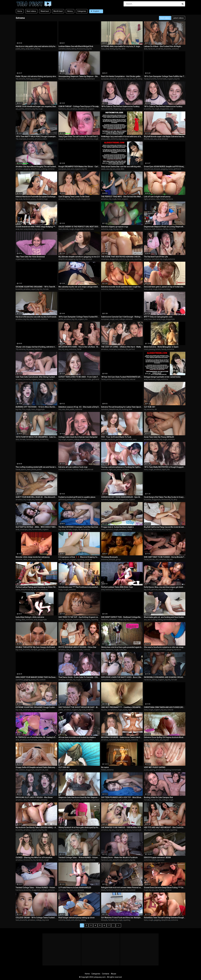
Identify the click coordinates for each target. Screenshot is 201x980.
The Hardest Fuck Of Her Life (156, 257)
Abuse (114, 974)
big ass (129, 79)
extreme (175, 49)
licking (160, 620)
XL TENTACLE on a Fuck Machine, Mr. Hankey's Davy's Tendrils (36, 737)
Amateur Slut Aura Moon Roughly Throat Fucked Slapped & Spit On (36, 167)
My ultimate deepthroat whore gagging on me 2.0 (79, 257)
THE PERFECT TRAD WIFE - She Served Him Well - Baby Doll (122, 197)
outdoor (69, 469)
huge (41, 109)
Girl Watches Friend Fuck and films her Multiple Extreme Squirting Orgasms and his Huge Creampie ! (122, 918)
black (69, 49)
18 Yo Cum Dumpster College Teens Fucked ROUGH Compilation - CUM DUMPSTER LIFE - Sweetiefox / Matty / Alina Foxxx (79, 317)
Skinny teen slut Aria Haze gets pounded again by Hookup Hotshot (122, 647)
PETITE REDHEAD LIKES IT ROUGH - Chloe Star (77, 647)
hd (153, 109)
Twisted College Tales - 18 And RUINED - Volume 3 (79, 857)
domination (85, 529)
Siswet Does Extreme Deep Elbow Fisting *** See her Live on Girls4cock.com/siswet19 (165, 888)
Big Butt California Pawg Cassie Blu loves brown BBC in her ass (165, 527)
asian (103, 169)
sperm (24, 469)
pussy (34, 79)
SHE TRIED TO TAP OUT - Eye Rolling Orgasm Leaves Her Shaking (79, 617)
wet (39, 79)
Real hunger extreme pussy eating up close (76, 918)
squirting (138, 259)
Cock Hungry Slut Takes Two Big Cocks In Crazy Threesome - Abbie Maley (165, 497)
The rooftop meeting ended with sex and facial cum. (36, 467)
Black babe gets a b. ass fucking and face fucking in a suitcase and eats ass (165, 617)
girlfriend (177, 169)
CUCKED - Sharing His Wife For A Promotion (34, 857)
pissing (152, 349)
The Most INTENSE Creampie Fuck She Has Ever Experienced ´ (79, 527)
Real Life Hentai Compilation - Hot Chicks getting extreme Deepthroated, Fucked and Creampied (122, 76)
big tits (89, 49)
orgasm (170, 79)
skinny (155, 680)
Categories (82, 11)
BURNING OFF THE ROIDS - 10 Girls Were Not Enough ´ (36, 407)
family (165, 229)
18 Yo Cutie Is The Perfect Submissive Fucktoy (120, 106)
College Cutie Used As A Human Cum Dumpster (78, 437)
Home (20, 11)
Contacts (106, 974)
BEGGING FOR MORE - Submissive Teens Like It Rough (122, 737)
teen (103, 109)
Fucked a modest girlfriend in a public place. (77, 497)
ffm (23, 409)
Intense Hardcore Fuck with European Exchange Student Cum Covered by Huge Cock (36, 197)
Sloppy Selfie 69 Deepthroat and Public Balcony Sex (36, 767)
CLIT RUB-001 (150, 407)
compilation (80, 139)
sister (74, 500)
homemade (162, 79)
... (113, 925)
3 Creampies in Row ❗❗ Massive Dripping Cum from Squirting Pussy (79, 557)
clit (156, 409)
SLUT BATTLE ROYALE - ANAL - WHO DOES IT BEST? (36, 527)
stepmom (95, 800)
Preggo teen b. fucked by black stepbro (117, 527)
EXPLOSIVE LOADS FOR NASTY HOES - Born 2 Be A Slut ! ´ (122, 677)
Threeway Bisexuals (109, 557)
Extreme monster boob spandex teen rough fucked (122, 287)
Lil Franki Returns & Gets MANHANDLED (75, 888)
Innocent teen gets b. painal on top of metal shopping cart (165, 287)
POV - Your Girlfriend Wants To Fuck (116, 437)
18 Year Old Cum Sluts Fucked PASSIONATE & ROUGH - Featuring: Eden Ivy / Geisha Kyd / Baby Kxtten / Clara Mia (122, 377)
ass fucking (138, 79)
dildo (123, 49)
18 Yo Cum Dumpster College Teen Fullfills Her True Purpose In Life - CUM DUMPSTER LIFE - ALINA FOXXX (165, 76)
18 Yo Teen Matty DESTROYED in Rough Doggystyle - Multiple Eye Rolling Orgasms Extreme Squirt (165, 467)
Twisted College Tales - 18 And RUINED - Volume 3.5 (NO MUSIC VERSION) (36, 888)
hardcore (152, 49)
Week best (45, 11)
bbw (82, 289)
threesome (81, 49)
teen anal (24, 229)
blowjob (113, 79)
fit (172, 500)
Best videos (31, 11)
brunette (168, 49)
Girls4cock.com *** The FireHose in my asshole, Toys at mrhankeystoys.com (79, 587)
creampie (22, 139)
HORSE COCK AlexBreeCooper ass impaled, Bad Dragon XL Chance (36, 106)
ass (17, 109)
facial (146, 79)
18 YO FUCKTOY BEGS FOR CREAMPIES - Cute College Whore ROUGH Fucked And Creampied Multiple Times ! (36, 437)
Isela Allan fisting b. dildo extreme (30, 617)
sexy (66, 349)
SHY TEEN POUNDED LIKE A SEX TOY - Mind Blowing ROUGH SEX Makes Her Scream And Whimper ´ (122, 797)
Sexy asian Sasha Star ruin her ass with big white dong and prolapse (122, 167)
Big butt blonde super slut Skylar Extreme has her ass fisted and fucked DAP (165, 136)
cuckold (42, 680)
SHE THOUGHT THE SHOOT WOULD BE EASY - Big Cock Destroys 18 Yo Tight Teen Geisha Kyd (79, 707)
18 (17, 79)
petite (22, 109)
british (158, 349)
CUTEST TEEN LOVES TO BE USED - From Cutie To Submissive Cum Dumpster (79, 377)
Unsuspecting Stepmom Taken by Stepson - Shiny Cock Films (79, 76)
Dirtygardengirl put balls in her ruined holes (162, 377)
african (61, 740)
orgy (111, 229)
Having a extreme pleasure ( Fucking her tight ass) (122, 467)
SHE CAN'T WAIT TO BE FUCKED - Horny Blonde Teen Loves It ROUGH (165, 557)
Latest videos (178, 18)
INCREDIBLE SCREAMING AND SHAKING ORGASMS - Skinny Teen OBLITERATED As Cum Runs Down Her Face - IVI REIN (165, 677)
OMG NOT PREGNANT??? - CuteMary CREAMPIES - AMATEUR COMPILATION (122, 707)
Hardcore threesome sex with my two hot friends (36, 317)
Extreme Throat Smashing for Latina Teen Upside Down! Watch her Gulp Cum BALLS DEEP (122, 407)
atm (175, 620)
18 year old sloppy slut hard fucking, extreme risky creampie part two (36, 347)
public (18, 49)
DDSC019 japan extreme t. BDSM (157, 857)
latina (74, 49)
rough (157, 109)
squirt (34, 289)
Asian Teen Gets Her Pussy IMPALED (159, 437)
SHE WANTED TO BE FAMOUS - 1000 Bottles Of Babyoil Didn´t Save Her (122, 827)
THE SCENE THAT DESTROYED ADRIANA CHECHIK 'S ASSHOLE (122, 257)
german (154, 590)
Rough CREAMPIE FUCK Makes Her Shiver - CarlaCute (79, 167)
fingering (117, 109)
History (70, 11)
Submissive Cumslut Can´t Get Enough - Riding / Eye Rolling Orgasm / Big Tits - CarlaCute (122, 317)
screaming (44, 439)
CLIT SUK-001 (64, 767)
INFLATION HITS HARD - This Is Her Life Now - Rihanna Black (79, 347)
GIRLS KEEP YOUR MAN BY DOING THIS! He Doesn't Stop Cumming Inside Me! (36, 677)
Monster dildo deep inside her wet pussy (33, 557)
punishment (90, 79)
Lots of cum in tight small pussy (157, 197)
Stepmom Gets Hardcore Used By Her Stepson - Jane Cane (79, 797)
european (105, 79)
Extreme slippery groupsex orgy (115, 227)
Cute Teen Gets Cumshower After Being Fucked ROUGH (36, 377)
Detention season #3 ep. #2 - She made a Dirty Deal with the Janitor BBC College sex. (79, 407)
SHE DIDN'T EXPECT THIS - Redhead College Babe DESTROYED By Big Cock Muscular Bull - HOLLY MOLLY (122, 617)
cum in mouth (51, 650)
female (69, 199)
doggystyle (165, 109)
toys (103, 49)
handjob (34, 650)
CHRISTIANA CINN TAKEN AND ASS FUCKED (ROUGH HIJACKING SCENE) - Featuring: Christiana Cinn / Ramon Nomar (165, 707)
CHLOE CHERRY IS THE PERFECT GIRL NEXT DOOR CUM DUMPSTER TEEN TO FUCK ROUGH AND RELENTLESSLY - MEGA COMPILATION (79, 227)
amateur (74, 109)
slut (68, 109)
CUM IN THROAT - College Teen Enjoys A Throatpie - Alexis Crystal (79, 106)
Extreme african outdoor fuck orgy (73, 467)
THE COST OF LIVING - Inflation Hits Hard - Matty (121, 347)
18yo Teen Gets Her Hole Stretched (30, 257)
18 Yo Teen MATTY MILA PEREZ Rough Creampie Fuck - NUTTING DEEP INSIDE (36, 136)
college (122, 319)
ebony (77, 920)
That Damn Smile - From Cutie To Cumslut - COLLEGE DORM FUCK (79, 677)
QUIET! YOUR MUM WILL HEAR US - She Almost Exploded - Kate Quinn (36, 497)
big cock (19, 199)
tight (146, 199)
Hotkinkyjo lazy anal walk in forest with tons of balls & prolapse (122, 136)
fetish (163, 199)
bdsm (32, 49)
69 (120, 409)
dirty (23, 49)
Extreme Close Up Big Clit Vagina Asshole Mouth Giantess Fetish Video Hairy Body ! (165, 737)
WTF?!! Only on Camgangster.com (158, 317)
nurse (170, 169)
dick (146, 49)
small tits (160, 49)
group (118, 559)
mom (146, 349)
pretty (77, 830)
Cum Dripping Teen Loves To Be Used (74, 197)
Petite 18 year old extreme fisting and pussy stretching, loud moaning (36, 76)
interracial (157, 529)
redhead (125, 289)
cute (123, 109)
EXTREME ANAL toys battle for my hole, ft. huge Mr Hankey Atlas (122, 46)
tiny (42, 229)
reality (90, 740)
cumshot (62, 49)
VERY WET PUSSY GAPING (155, 767)
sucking (44, 169)
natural (132, 379)
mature (74, 79)
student (40, 199)
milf (68, 79)
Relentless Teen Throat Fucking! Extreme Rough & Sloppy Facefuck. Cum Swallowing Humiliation (165, 918)
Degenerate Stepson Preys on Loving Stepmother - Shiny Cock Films (165, 227)
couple (128, 740)
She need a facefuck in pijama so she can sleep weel (165, 647)
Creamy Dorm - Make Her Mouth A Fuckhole (119, 857)
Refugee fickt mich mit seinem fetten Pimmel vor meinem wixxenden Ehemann (122, 888)
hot (33, 500)
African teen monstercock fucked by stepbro (77, 737)
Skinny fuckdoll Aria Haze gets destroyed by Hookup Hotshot (79, 827)
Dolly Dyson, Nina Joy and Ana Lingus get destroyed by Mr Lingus (165, 587)
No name (105, 767)
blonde (147, 139)
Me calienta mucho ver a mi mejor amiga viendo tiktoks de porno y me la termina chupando (79, 287)
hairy (157, 740)
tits (28, 259)
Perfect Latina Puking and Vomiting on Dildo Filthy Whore (36, 587)
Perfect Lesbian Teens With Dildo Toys (117, 587)
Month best (58, 11)
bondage (167, 289)
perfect (132, 349)
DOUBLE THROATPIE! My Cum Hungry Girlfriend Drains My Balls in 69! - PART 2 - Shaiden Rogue (36, 647)
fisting (38, 49)
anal (27, 49)
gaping (152, 770)
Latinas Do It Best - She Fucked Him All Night (162, 46)
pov (24, 259)
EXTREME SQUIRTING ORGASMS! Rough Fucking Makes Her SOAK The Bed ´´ (36, 707)
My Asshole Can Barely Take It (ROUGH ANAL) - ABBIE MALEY (36, 827)
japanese (161, 860)
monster (19, 559)
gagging (62, 139)
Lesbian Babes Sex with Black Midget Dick (76, 46)
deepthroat (121, 79)
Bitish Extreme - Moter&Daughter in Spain (161, 347)
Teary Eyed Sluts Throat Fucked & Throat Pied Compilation (79, 136)
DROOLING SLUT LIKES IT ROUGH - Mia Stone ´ (35, 797)
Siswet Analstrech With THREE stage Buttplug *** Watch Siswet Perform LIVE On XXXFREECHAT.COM (36, 227)
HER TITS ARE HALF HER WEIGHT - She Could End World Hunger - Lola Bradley (165, 827)
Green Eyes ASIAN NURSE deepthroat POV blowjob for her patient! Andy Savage (165, 167)
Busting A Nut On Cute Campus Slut (158, 797)
